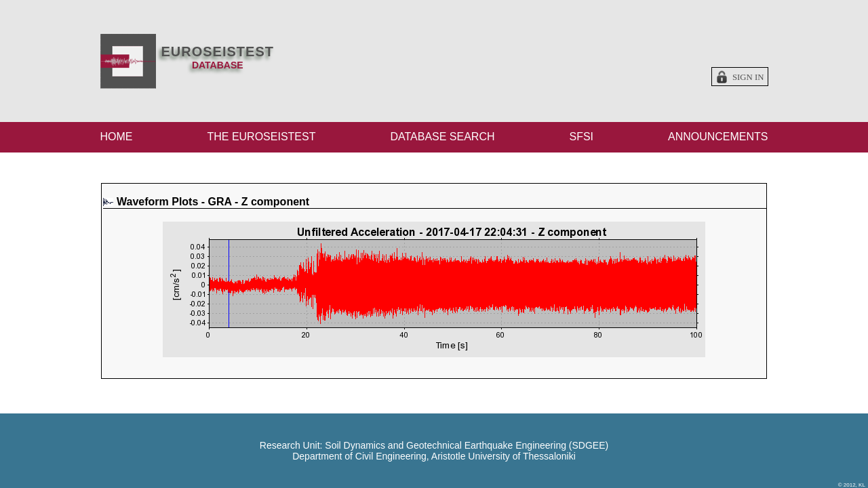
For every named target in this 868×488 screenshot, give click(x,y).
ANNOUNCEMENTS (718, 137)
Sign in (748, 77)
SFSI (581, 137)
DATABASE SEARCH (442, 137)
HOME (117, 137)
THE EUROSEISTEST (261, 137)
